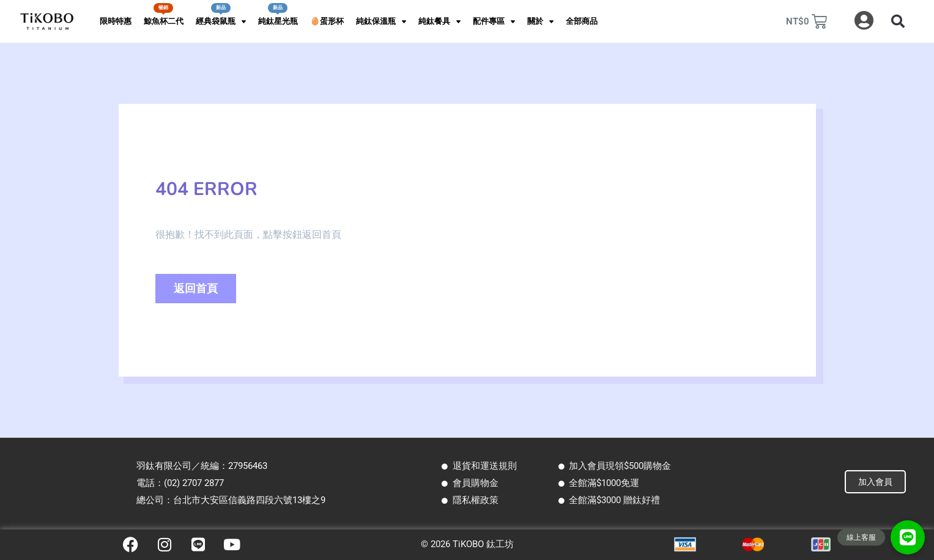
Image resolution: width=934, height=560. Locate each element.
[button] (898, 21)
